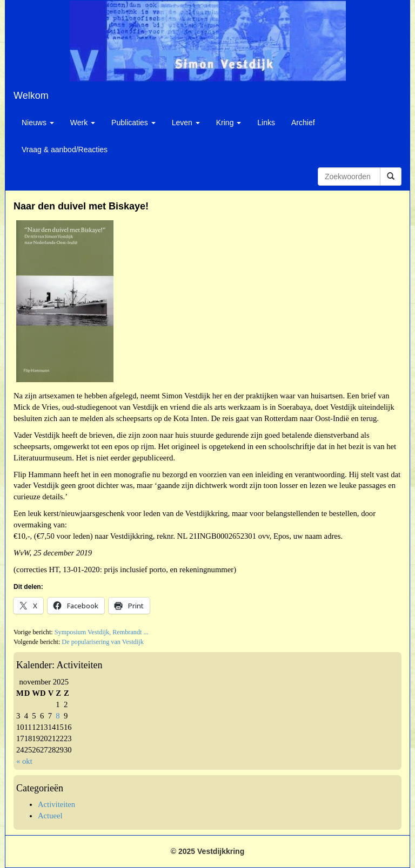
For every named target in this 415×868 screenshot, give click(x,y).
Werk (83, 123)
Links (266, 123)
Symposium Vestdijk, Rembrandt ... (102, 632)
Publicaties (133, 123)
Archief (303, 123)
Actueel (50, 816)
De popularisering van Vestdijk (102, 642)
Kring (229, 123)
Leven (186, 123)
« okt (24, 761)
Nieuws (38, 123)
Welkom (31, 96)
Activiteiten (56, 804)
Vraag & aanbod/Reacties (65, 150)
